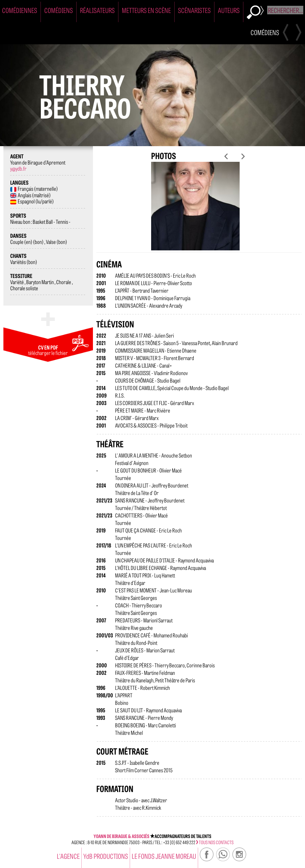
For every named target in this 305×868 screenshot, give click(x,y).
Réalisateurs (97, 10)
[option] (199, 212)
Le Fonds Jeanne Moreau (164, 856)
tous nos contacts (215, 842)
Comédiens (59, 10)
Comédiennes (20, 10)
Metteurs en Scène (146, 10)
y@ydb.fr (18, 168)
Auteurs (229, 10)
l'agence (68, 856)
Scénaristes (194, 10)
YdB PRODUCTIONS (106, 856)
